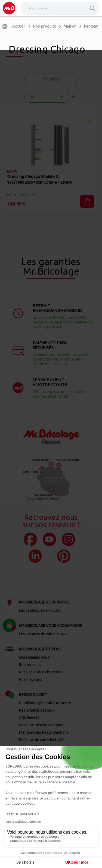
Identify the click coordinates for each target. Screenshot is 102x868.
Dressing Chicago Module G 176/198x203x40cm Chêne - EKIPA (40, 179)
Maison (70, 26)
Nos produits (45, 26)
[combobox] (60, 8)
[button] (89, 121)
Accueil (19, 26)
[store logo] (9, 8)
